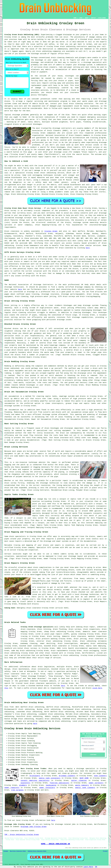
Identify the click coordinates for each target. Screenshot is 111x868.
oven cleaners (100, 776)
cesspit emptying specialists (35, 781)
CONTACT (93, 18)
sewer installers (47, 788)
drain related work (54, 653)
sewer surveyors (96, 783)
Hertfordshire (88, 653)
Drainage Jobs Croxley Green (34, 827)
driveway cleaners (67, 776)
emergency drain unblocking (93, 643)
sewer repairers (12, 788)
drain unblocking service (52, 173)
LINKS (81, 18)
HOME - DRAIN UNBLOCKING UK (55, 844)
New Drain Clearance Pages (18, 851)
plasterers (25, 783)
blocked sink (10, 168)
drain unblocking (12, 653)
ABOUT (87, 18)
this (6, 688)
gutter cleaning (79, 781)
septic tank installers (50, 778)
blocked (53, 331)
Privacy (105, 851)
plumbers (23, 785)
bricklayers (35, 776)
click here (97, 688)
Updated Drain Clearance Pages (37, 851)
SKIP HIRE (84, 778)
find (11, 707)
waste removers (82, 785)
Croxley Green (51, 231)
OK (96, 867)
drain (53, 58)
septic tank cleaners (85, 788)
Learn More (88, 867)
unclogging (37, 175)
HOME (75, 18)
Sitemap (6, 851)
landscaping (51, 785)
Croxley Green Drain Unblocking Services (32, 729)
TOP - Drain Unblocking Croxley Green (22, 835)
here (88, 248)
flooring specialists (59, 783)
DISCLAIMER (102, 18)
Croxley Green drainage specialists (37, 627)
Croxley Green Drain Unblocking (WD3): (22, 35)
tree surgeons (17, 790)
